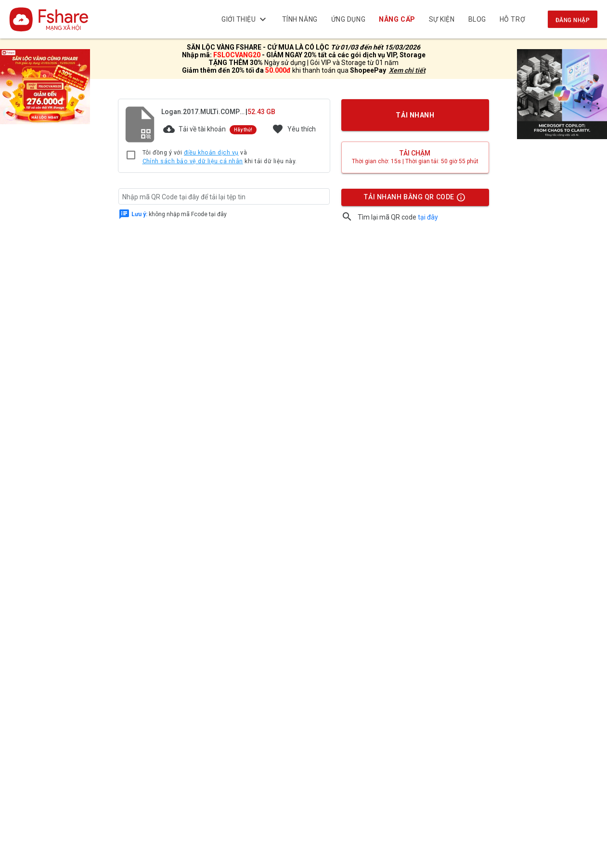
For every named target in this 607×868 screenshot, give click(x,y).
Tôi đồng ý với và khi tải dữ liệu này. (220, 157)
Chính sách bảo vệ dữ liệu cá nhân (193, 161)
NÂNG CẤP (397, 19)
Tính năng (300, 19)
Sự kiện (442, 19)
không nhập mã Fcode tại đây (179, 214)
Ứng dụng (348, 19)
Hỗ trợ (512, 19)
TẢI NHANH (415, 115)
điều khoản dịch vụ (211, 153)
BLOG (477, 19)
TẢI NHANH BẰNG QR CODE (414, 199)
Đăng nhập (573, 20)
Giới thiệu (245, 19)
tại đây (428, 217)
